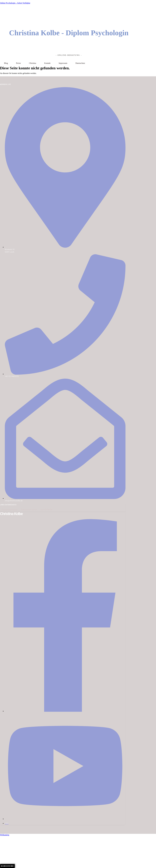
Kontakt (47, 63)
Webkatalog (5, 835)
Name (2, 855)
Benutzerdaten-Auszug (10, 509)
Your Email (4, 850)
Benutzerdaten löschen (29, 509)
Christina (33, 63)
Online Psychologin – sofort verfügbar (15, 3)
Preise (18, 63)
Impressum (63, 63)
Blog (6, 63)
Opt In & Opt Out (46, 509)
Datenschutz (80, 63)
